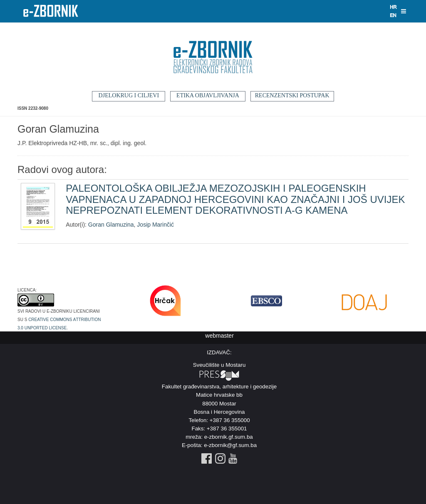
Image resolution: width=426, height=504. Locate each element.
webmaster (219, 336)
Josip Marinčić (155, 225)
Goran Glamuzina (111, 225)
